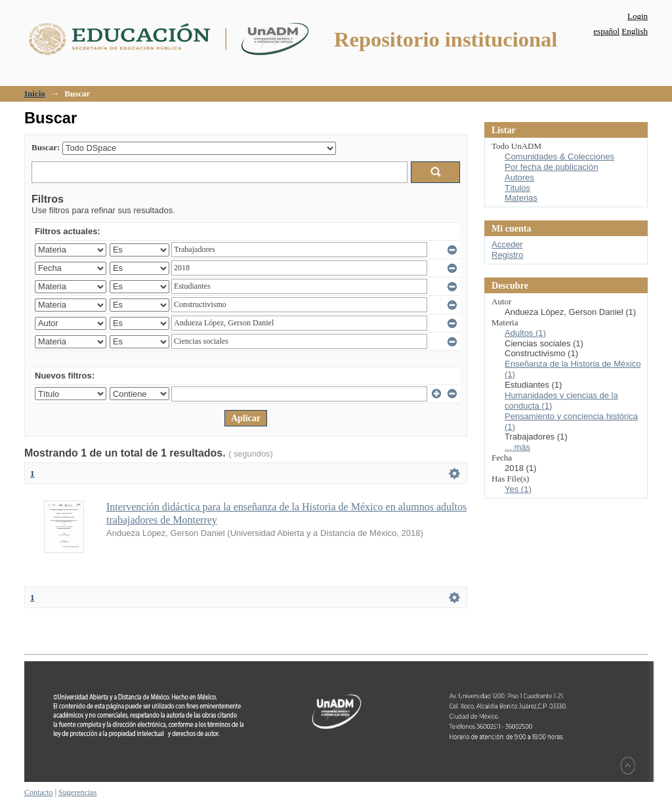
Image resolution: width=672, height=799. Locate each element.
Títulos (517, 188)
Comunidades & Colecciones (559, 156)
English (635, 31)
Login (638, 16)
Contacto (39, 792)
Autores (519, 177)
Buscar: (46, 147)
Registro (507, 255)
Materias (521, 198)
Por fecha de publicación (551, 167)
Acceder (507, 244)
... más (517, 447)
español (606, 31)
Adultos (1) (525, 333)
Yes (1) (518, 489)
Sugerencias (77, 792)
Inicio (35, 93)
